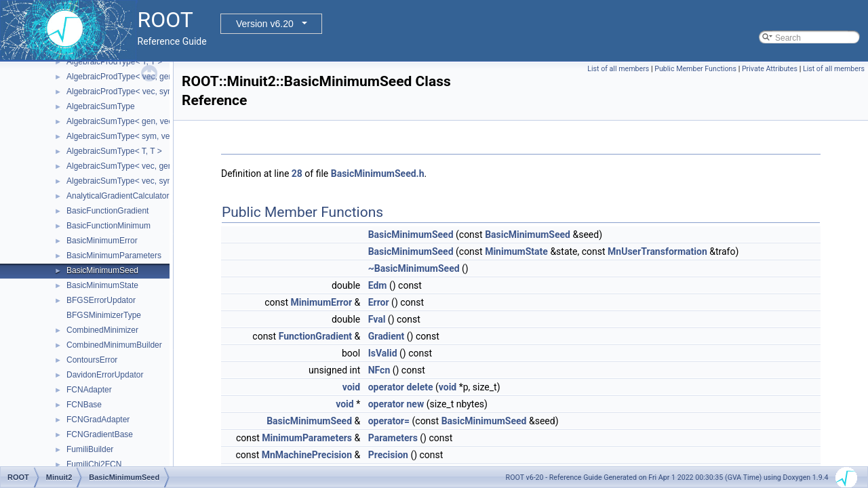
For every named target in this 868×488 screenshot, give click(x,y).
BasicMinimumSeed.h (378, 174)
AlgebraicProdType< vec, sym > (124, 91)
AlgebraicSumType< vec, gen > (123, 166)
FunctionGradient (315, 336)
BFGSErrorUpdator (101, 300)
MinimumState (516, 251)
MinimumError (321, 302)
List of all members (618, 69)
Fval (377, 319)
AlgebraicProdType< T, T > (114, 62)
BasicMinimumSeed (102, 270)
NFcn (379, 370)
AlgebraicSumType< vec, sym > (124, 181)
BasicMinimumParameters (114, 256)
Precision (388, 455)
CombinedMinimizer (102, 330)
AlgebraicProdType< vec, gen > (123, 77)
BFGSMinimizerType (104, 315)
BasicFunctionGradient (107, 211)
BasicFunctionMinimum (108, 226)
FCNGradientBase (100, 434)
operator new (396, 404)
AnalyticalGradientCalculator (118, 196)
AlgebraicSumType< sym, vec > (124, 136)
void (351, 387)
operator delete (401, 387)
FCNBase (84, 405)
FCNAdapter (89, 390)
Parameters (393, 438)
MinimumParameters (307, 438)
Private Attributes (770, 69)
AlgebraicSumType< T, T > (114, 151)
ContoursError (92, 360)
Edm (378, 285)
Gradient (387, 336)
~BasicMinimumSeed (414, 268)
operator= (389, 421)
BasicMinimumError (102, 241)
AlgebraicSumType (101, 106)
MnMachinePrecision (307, 455)
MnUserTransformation (657, 251)
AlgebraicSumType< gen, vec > (123, 121)
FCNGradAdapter (98, 420)
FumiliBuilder (90, 449)
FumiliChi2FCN (94, 464)
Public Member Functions (695, 69)
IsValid (383, 353)
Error (379, 302)
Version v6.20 (265, 24)
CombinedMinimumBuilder (114, 345)
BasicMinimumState (102, 285)
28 (297, 174)
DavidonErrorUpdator (105, 375)
